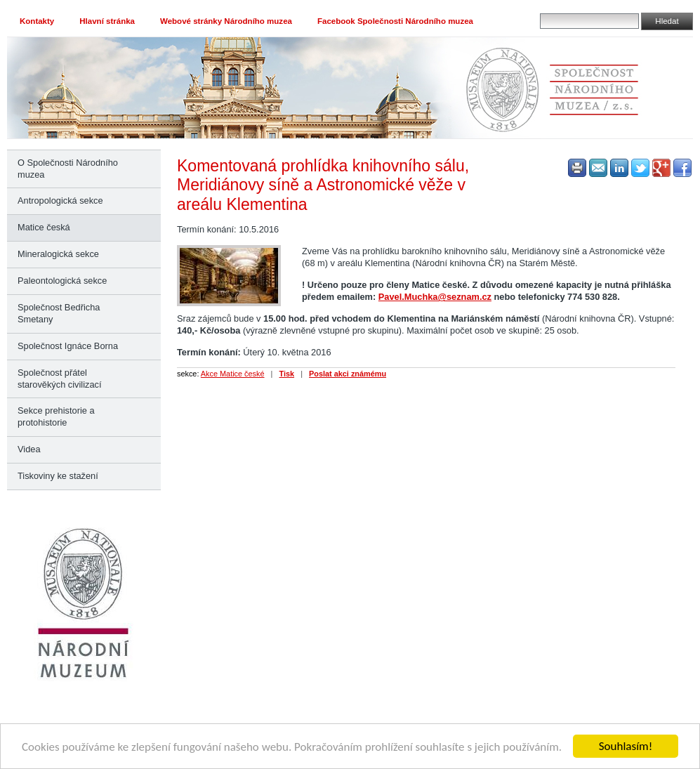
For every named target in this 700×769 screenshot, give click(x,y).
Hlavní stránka (107, 21)
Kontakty (37, 21)
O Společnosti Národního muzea (68, 169)
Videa (29, 449)
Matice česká (44, 227)
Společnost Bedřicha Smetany (59, 313)
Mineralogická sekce (58, 254)
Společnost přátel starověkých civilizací (59, 379)
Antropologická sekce (60, 201)
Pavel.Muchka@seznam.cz (435, 297)
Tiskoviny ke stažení (58, 476)
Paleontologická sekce (62, 281)
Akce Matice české (233, 374)
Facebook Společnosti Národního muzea (395, 21)
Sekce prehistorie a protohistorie (56, 416)
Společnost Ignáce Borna (68, 346)
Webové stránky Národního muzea (226, 21)
